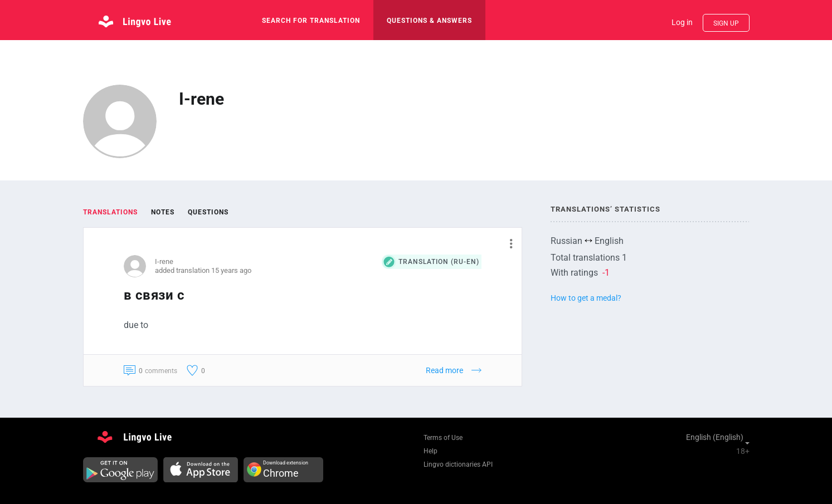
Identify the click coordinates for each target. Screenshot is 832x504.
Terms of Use (443, 438)
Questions (208, 212)
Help (430, 451)
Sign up (726, 23)
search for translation (311, 21)
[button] (507, 243)
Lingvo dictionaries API (458, 464)
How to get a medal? (586, 298)
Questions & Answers (429, 21)
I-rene (164, 261)
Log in (682, 22)
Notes (163, 212)
